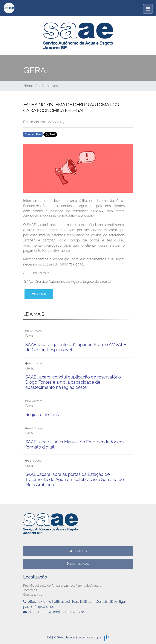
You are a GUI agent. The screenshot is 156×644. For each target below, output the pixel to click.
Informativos (48, 86)
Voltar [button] (39, 294)
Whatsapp (73, 136)
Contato (78, 551)
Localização (78, 564)
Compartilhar (33, 134)
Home (28, 86)
